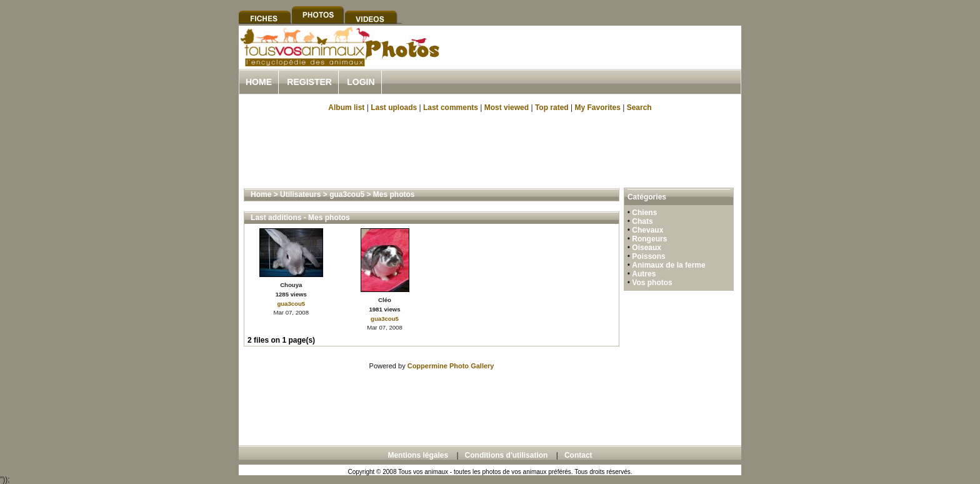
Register (309, 82)
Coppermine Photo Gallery (451, 366)
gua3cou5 (347, 194)
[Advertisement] (595, 62)
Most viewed (507, 108)
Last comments (451, 108)
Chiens (644, 213)
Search (639, 108)
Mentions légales (418, 455)
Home (259, 82)
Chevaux (647, 230)
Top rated (552, 108)
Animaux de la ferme (668, 265)
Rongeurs (649, 239)
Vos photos (652, 283)
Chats (642, 221)
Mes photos (394, 194)
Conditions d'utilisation (507, 455)
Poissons (648, 256)
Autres (644, 274)
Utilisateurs (300, 194)
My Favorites (598, 108)
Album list (346, 108)
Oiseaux (647, 248)
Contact (578, 455)
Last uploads (394, 108)
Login (361, 82)
